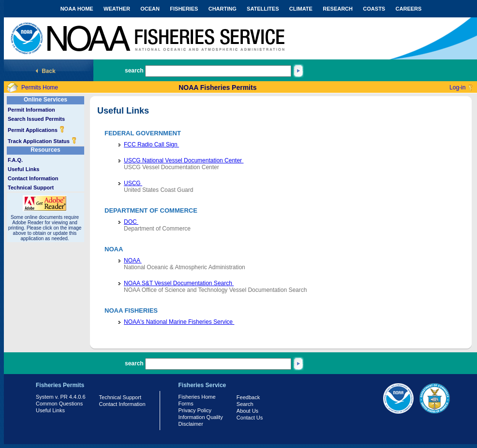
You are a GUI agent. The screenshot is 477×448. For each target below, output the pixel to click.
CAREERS (409, 9)
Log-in (457, 87)
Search (245, 404)
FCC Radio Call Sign (151, 145)
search (134, 71)
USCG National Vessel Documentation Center (184, 160)
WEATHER (117, 9)
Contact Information (33, 178)
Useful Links (23, 169)
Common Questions (59, 404)
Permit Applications (36, 130)
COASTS (374, 9)
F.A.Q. (15, 160)
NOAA (133, 260)
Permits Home (40, 87)
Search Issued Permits (36, 119)
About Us (247, 411)
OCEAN (150, 9)
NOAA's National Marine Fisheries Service (179, 322)
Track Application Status (42, 141)
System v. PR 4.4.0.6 (61, 397)
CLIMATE (301, 9)
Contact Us (250, 418)
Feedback (248, 397)
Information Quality (201, 417)
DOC (131, 222)
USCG (133, 183)
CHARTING (223, 9)
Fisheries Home (197, 397)
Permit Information (31, 110)
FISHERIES (184, 9)
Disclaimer (191, 424)
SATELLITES (263, 9)
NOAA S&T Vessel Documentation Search (179, 283)
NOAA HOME (77, 9)
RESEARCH (338, 9)
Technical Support (31, 188)
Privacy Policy (195, 410)
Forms (186, 404)
